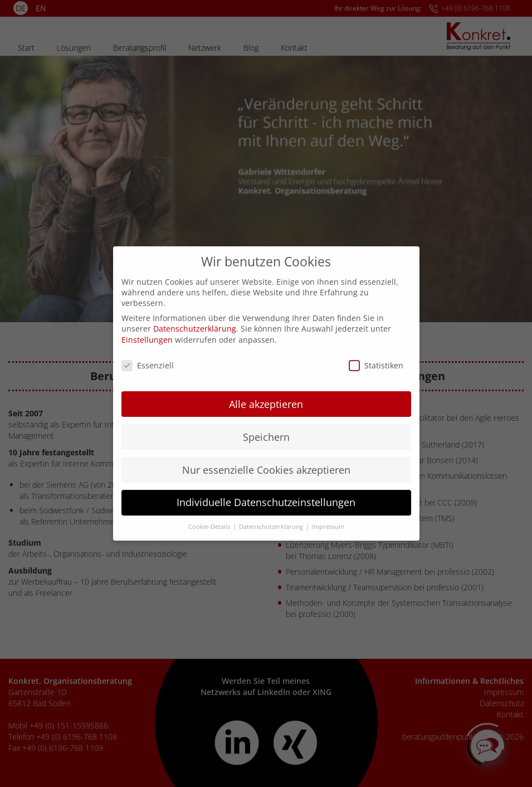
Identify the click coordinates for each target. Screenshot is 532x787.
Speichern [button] (266, 427)
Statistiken (376, 355)
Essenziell (148, 355)
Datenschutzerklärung (195, 319)
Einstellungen (147, 330)
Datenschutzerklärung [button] (272, 517)
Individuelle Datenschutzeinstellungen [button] (266, 493)
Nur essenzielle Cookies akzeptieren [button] (266, 460)
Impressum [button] (328, 517)
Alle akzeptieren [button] (266, 394)
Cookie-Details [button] (210, 517)
